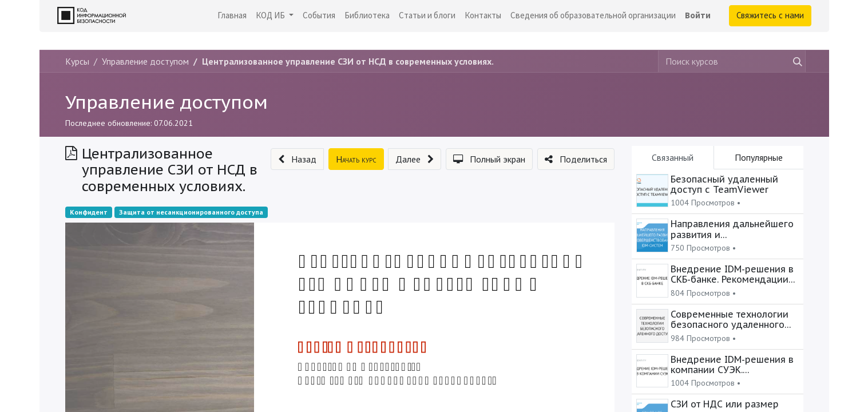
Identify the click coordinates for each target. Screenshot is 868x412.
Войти (698, 15)
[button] (297, 159)
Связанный (673, 157)
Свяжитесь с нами (770, 15)
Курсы (77, 61)
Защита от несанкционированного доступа (191, 212)
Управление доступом (167, 102)
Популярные (759, 157)
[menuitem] (232, 16)
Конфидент (89, 212)
